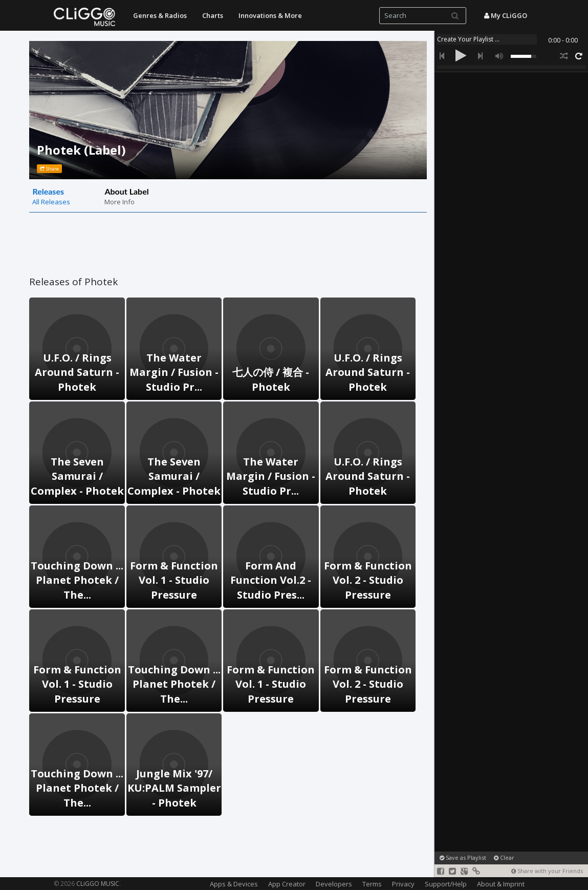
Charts (213, 15)
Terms (372, 884)
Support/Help (446, 884)
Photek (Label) (81, 150)
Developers (334, 884)
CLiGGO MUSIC (98, 884)
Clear (504, 857)
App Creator (287, 884)
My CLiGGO (506, 15)
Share (49, 169)
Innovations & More (270, 15)
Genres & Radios (160, 15)
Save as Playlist (463, 857)
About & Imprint (501, 884)
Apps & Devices (234, 884)
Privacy (403, 884)
